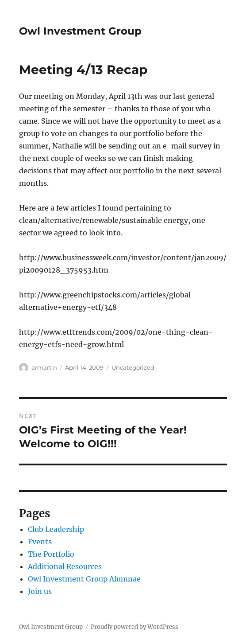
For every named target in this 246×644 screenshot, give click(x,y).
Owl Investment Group (80, 31)
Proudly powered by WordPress (135, 627)
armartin (44, 367)
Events (40, 542)
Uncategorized (133, 367)
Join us (40, 591)
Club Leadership (56, 529)
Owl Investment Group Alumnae (84, 579)
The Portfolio (51, 554)
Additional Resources (65, 566)
